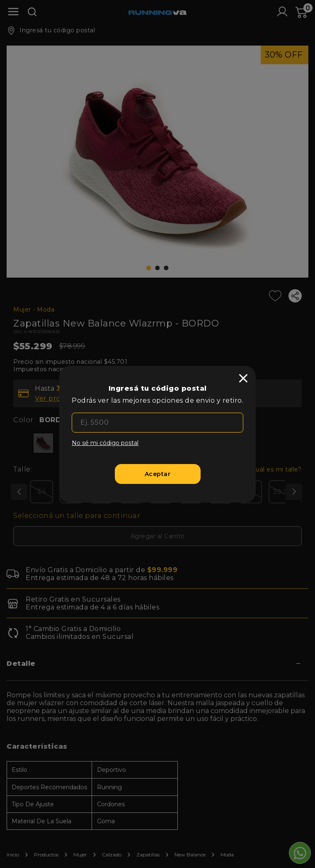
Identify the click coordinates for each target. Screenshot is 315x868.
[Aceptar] (158, 474)
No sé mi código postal (105, 443)
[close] (243, 378)
